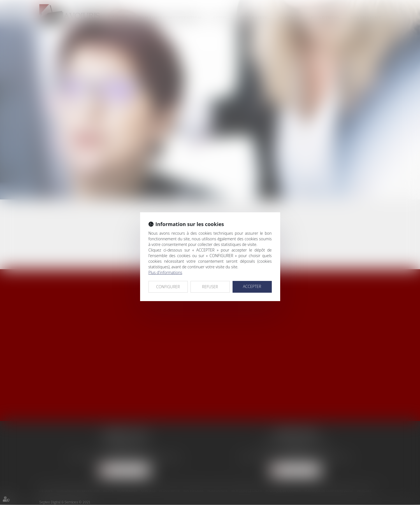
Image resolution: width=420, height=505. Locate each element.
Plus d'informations (165, 272)
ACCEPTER (252, 286)
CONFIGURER (168, 287)
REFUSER (210, 287)
